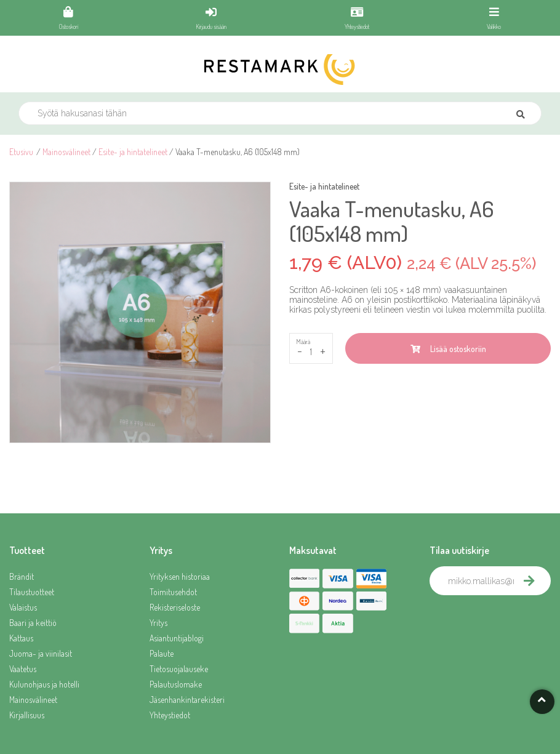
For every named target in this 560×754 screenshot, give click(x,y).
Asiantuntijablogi (177, 638)
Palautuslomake (176, 684)
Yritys (158, 623)
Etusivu (21, 152)
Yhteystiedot (170, 715)
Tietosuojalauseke (179, 669)
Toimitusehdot (173, 592)
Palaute (162, 653)
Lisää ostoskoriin (448, 349)
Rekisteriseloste (175, 607)
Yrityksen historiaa (180, 576)
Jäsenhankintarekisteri (187, 700)
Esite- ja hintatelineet (133, 152)
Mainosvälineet (66, 152)
